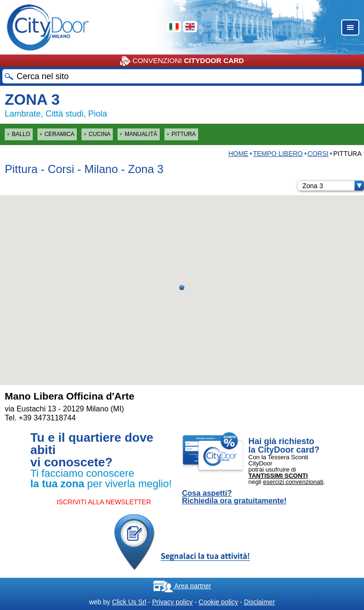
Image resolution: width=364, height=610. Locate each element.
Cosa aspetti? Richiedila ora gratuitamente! (234, 497)
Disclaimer (259, 602)
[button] (182, 287)
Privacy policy (173, 602)
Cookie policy (218, 602)
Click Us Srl (129, 602)
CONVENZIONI (182, 61)
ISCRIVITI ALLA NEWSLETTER (104, 502)
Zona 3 (333, 186)
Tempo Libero (278, 154)
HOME (238, 154)
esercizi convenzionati (293, 482)
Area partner (182, 586)
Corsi (318, 154)
